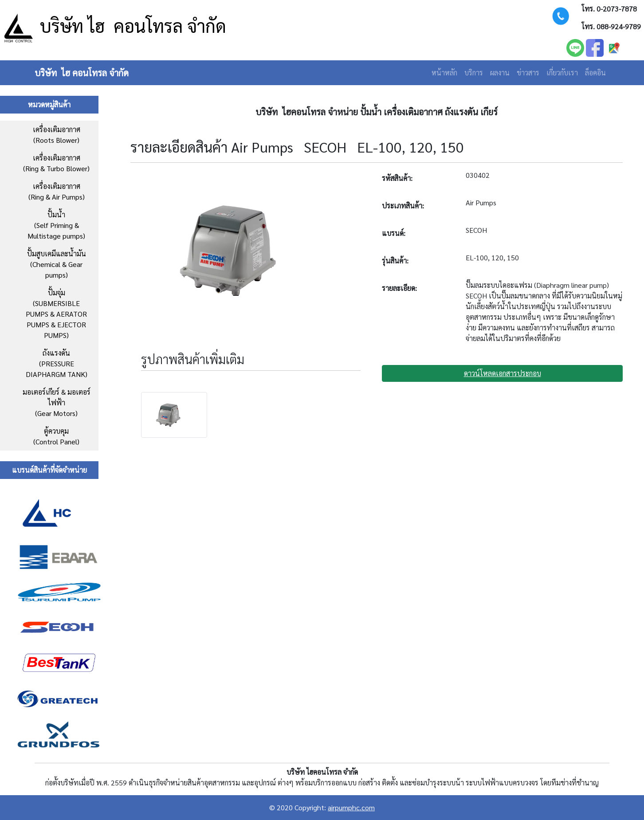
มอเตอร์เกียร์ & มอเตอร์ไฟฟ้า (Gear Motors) (57, 402)
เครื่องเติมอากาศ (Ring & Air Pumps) (57, 191)
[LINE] (575, 47)
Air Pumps (481, 202)
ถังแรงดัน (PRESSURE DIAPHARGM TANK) (57, 363)
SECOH (476, 230)
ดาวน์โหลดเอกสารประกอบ (503, 373)
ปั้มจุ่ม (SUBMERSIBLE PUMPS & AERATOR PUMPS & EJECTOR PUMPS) (56, 314)
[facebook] (595, 47)
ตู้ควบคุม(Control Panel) (56, 436)
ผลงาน (500, 73)
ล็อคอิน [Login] (595, 73)
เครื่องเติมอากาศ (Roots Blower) (57, 135)
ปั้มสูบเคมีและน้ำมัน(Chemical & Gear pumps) (57, 264)
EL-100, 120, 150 (492, 257)
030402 (478, 175)
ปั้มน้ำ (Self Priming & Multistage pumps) (56, 225)
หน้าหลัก (444, 73)
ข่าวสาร (528, 73)
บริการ (474, 73)
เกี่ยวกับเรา (562, 73)
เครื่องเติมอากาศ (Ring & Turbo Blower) (56, 163)
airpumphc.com (351, 807)
